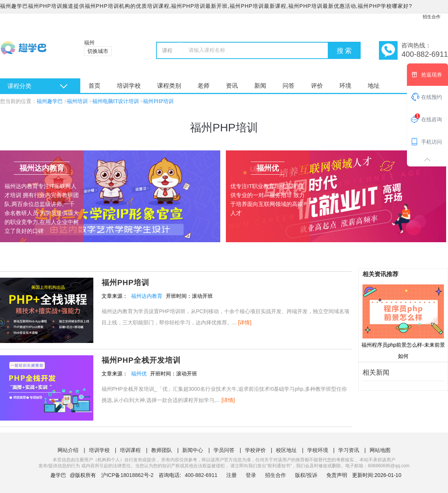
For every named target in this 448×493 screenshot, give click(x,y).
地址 (374, 86)
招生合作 (432, 17)
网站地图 (380, 450)
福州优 (139, 374)
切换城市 (98, 51)
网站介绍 (68, 450)
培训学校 (129, 86)
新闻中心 (193, 450)
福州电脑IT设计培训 (116, 101)
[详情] (245, 322)
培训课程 (130, 450)
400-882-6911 (202, 475)
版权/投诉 (306, 475)
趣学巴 (58, 475)
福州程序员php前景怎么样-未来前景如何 (403, 321)
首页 (94, 86)
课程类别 (169, 86)
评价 (317, 86)
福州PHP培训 (158, 101)
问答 (289, 86)
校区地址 (286, 450)
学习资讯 (349, 450)
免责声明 (337, 475)
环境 (345, 86)
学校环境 (318, 450)
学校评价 (255, 450)
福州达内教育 (147, 296)
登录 (251, 475)
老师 (203, 86)
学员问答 (224, 450)
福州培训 (77, 101)
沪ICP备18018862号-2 (127, 475)
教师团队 (162, 450)
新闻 (260, 86)
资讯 (232, 86)
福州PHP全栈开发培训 (141, 360)
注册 (231, 475)
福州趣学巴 (50, 101)
